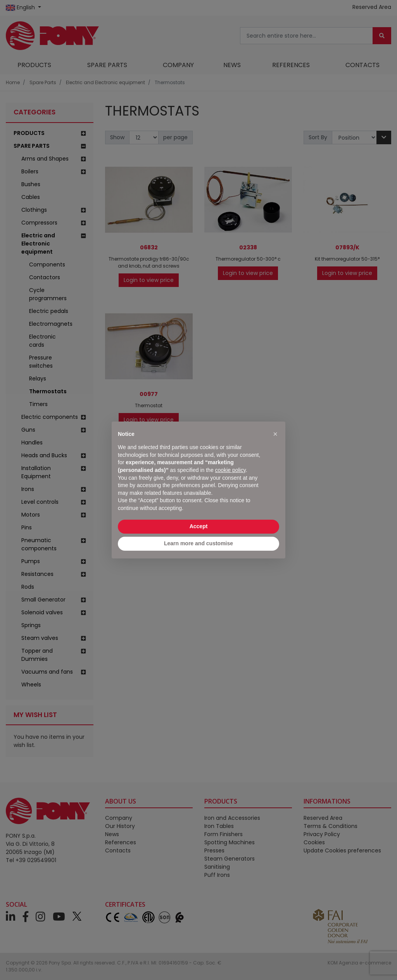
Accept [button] (199, 526)
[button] (275, 434)
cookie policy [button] (230, 470)
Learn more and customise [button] (198, 543)
